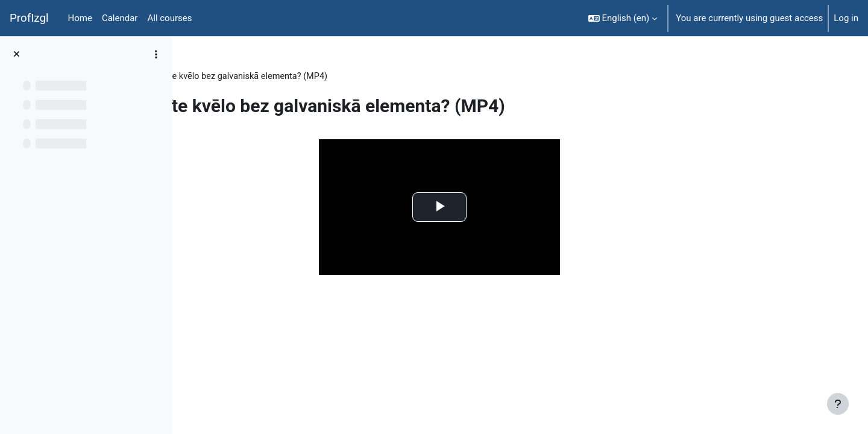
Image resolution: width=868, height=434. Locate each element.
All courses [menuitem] (169, 18)
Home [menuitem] (80, 18)
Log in (846, 18)
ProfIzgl (29, 18)
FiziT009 (212, 77)
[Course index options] (156, 54)
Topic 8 (258, 77)
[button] (623, 18)
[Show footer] (838, 404)
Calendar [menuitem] (120, 18)
